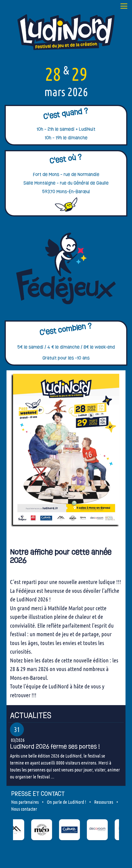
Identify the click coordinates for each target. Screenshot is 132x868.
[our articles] (66, 715)
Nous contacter (24, 809)
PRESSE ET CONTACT (38, 794)
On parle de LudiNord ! (66, 802)
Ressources (104, 802)
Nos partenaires (25, 802)
